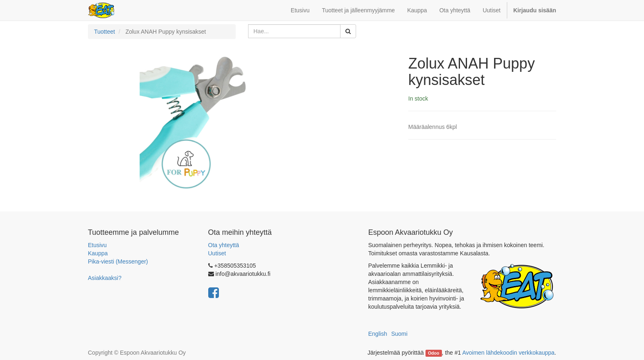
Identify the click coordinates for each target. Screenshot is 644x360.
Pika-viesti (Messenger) (118, 261)
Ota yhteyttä (224, 245)
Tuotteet (105, 32)
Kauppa (98, 253)
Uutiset (217, 253)
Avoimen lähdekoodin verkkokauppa (508, 353)
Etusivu (97, 245)
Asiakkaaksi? (105, 278)
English (378, 334)
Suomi (399, 334)
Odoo (434, 353)
